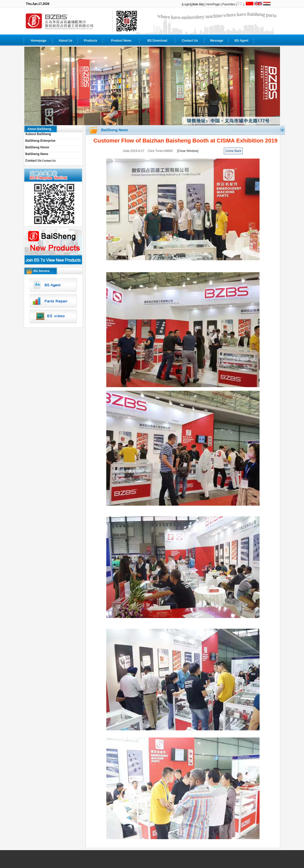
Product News (121, 41)
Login (186, 4)
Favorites (229, 4)
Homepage (38, 41)
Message (217, 41)
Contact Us (190, 41)
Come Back (233, 151)
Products (90, 41)
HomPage (213, 4)
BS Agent (241, 41)
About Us (66, 41)
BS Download (157, 41)
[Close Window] (188, 151)
